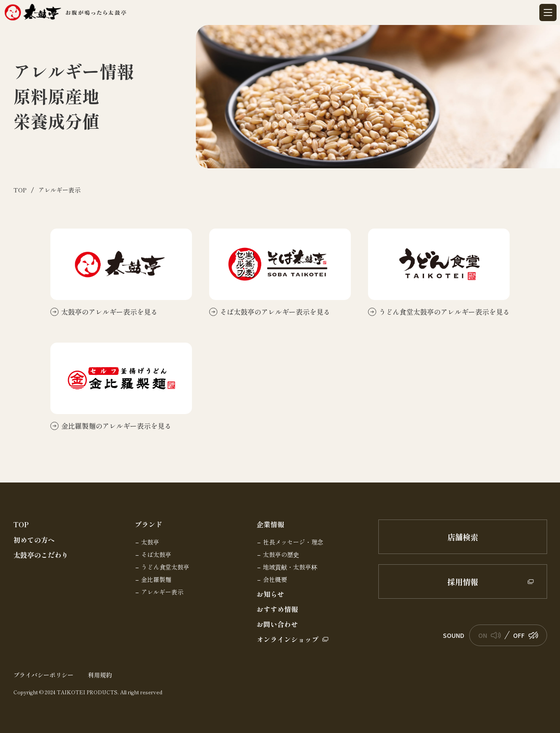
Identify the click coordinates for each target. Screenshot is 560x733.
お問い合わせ (277, 624)
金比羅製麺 (156, 580)
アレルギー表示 (162, 592)
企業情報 (270, 524)
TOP (21, 524)
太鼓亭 (150, 542)
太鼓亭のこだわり (41, 555)
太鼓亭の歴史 (281, 555)
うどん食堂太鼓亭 (165, 567)
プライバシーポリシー (43, 675)
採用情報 (490, 581)
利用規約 (100, 675)
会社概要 (275, 580)
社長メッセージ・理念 (293, 542)
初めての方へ (34, 540)
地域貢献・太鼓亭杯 (290, 567)
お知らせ (270, 594)
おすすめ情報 (277, 609)
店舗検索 (463, 537)
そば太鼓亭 (156, 555)
